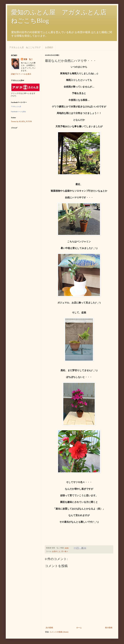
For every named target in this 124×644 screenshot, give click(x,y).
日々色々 (65, 551)
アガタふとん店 (16, 106)
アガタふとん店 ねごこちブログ (25, 47)
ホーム (79, 628)
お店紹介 (49, 47)
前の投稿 (109, 628)
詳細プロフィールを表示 (21, 74)
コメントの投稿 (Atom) (59, 632)
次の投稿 (49, 628)
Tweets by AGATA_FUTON (21, 122)
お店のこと (56, 551)
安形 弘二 (28, 59)
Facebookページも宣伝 (18, 112)
